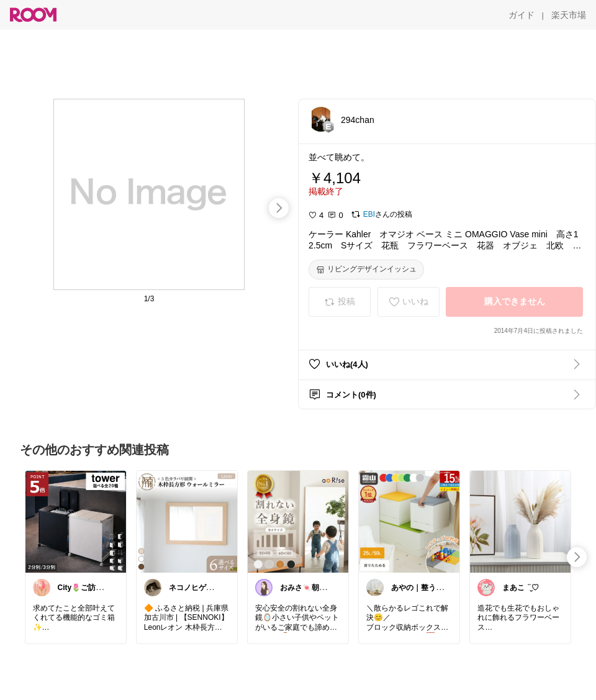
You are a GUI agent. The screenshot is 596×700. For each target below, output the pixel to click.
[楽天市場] (569, 15)
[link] (76, 521)
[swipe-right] (279, 208)
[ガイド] (521, 15)
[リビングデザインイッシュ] (366, 270)
